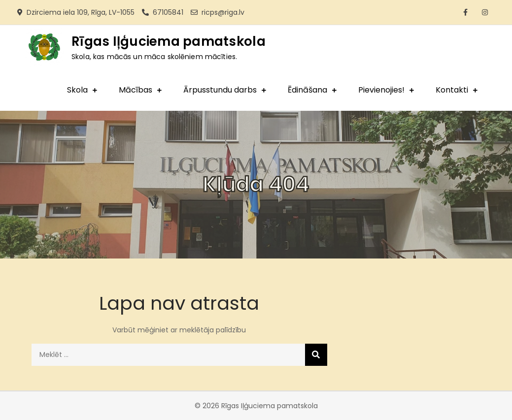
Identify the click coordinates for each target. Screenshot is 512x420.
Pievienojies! (381, 90)
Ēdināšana (307, 90)
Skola (77, 90)
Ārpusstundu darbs (220, 90)
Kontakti (452, 90)
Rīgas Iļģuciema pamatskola (169, 41)
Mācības (136, 90)
